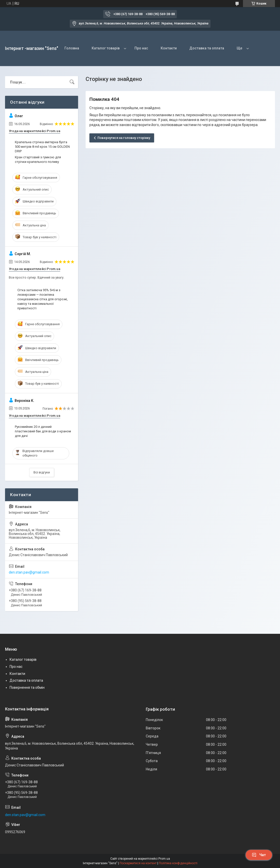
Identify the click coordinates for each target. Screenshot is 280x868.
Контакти (169, 48)
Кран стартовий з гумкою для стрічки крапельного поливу (38, 159)
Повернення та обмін (27, 687)
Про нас (141, 48)
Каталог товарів (106, 48)
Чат (259, 855)
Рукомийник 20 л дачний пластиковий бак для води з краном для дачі (43, 431)
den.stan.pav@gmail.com (29, 572)
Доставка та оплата (207, 48)
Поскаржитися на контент (138, 863)
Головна (72, 48)
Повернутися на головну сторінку (124, 138)
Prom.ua (164, 859)
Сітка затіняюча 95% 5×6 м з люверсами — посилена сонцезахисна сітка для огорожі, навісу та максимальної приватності (43, 299)
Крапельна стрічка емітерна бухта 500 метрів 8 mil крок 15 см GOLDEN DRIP (42, 147)
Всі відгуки (42, 472)
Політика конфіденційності (178, 863)
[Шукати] (72, 82)
